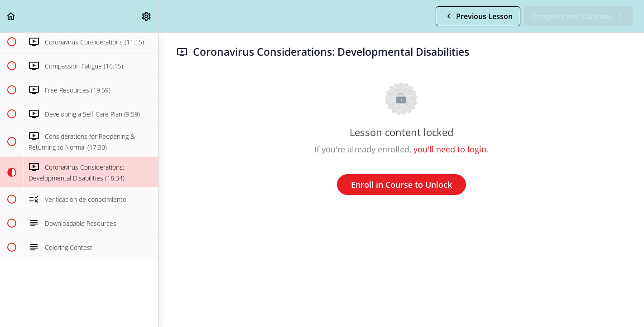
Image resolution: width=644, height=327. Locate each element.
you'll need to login (450, 149)
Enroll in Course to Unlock (401, 185)
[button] (11, 16)
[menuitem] (147, 16)
